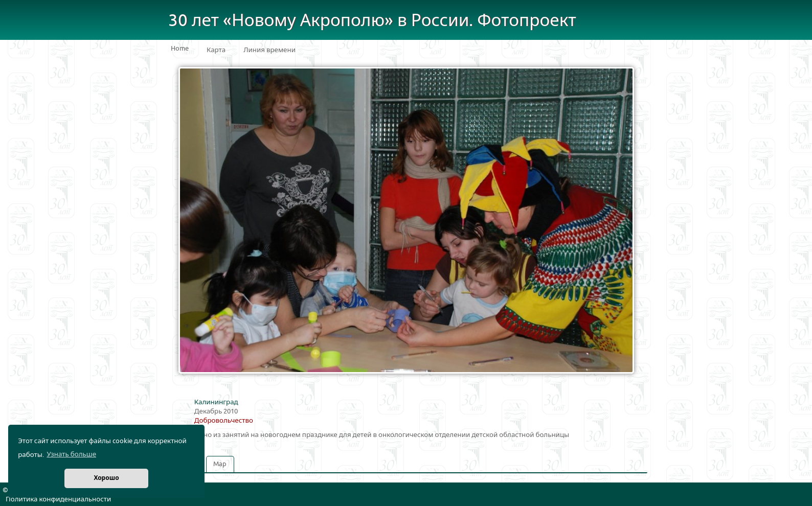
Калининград (216, 402)
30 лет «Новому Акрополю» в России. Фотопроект (372, 21)
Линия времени (269, 50)
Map (220, 464)
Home (180, 49)
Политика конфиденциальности (58, 499)
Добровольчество (224, 421)
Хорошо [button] (106, 478)
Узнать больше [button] (71, 454)
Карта (216, 50)
